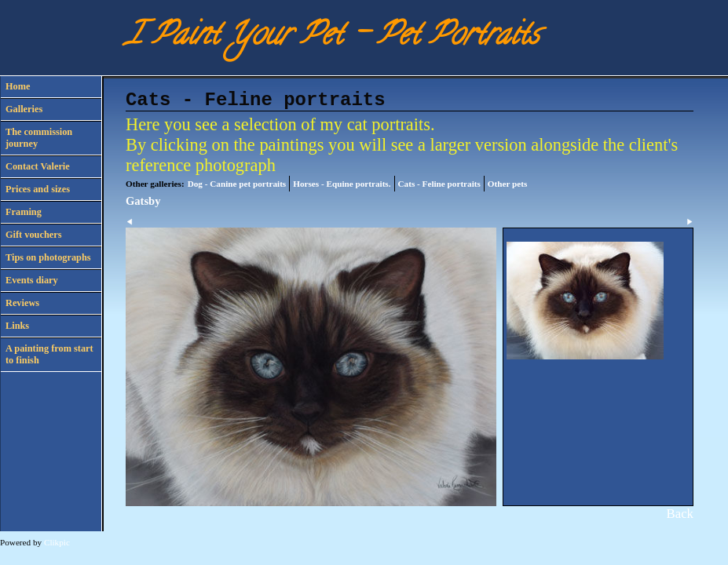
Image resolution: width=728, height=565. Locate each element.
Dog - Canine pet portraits (237, 184)
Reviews (22, 303)
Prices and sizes (38, 189)
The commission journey (39, 138)
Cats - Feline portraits (439, 184)
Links (17, 326)
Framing (24, 212)
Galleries (24, 109)
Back (680, 514)
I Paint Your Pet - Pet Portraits (332, 37)
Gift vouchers (33, 235)
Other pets (507, 184)
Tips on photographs (48, 257)
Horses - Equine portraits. (342, 184)
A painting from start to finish (49, 354)
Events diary (32, 280)
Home (18, 86)
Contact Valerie (38, 166)
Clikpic (57, 542)
